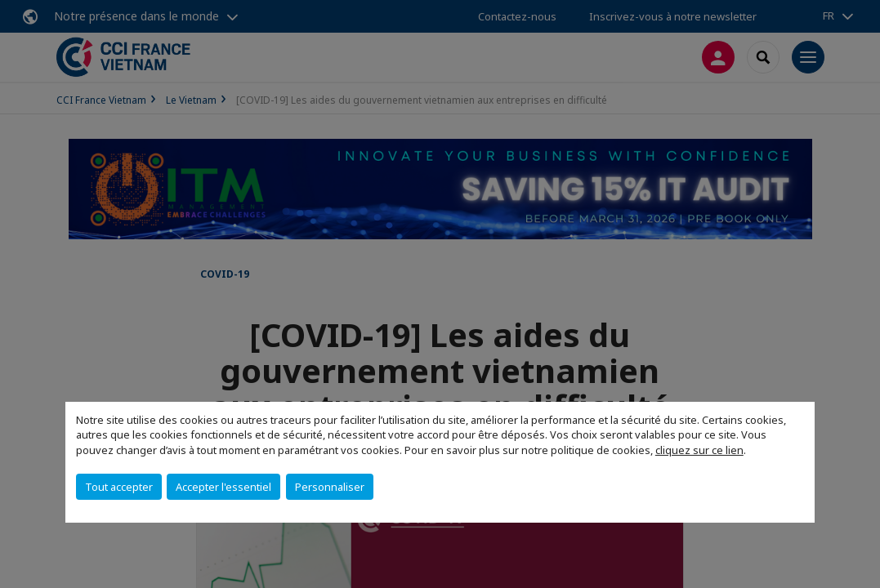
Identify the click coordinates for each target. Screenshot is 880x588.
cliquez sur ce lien (699, 450)
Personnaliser (330, 487)
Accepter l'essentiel (223, 487)
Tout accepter (119, 487)
